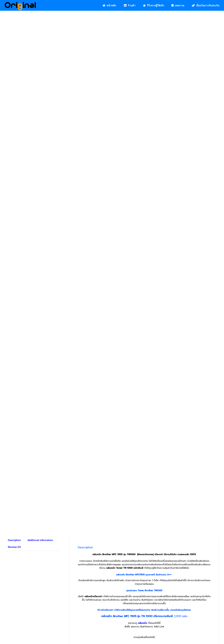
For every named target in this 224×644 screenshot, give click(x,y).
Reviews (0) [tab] (14, 510)
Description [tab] (14, 503)
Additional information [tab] (40, 503)
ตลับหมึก (143, 586)
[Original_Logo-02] (20, 3)
